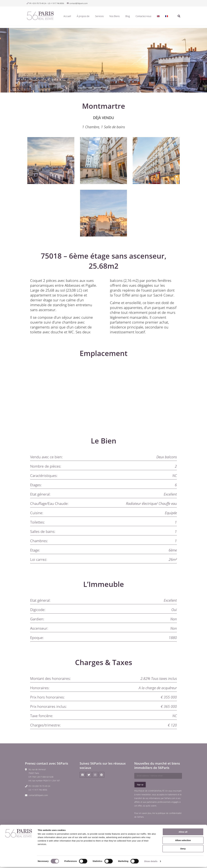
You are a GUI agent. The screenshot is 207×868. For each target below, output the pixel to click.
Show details (151, 862)
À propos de (83, 17)
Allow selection (183, 841)
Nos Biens (114, 17)
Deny (183, 850)
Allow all (183, 833)
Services (99, 17)
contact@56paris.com (38, 795)
